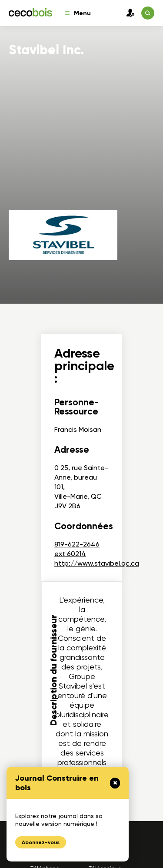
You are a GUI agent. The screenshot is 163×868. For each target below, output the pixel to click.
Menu (78, 13)
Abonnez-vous (41, 842)
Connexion (128, 13)
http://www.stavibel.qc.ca (97, 563)
